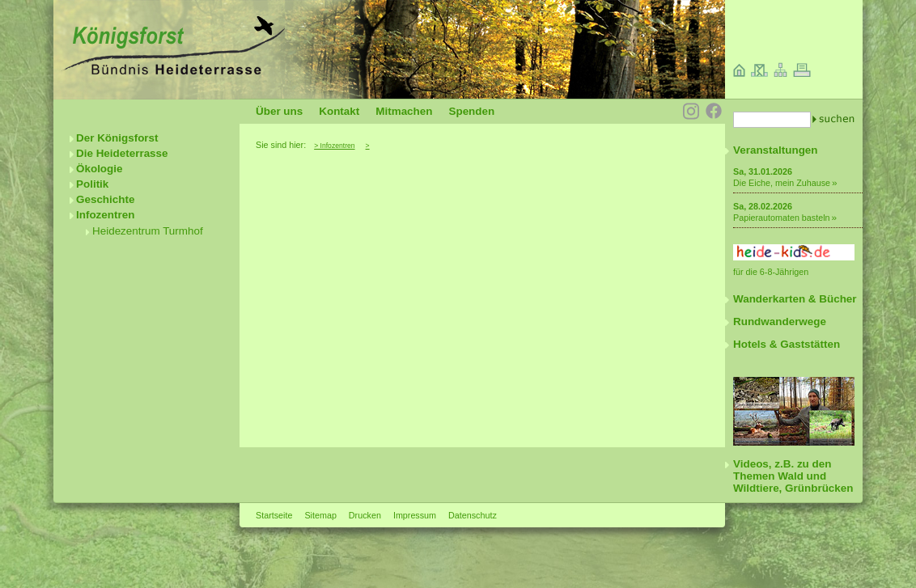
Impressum (415, 515)
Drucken (365, 515)
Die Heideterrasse (122, 153)
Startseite (274, 515)
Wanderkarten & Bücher (795, 299)
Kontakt (339, 111)
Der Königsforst (117, 138)
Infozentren (105, 215)
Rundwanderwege (780, 321)
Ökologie (100, 169)
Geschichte (105, 199)
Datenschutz (473, 515)
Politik (92, 184)
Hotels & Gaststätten (787, 344)
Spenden (471, 111)
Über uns (279, 111)
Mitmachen (404, 111)
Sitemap (320, 515)
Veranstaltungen (776, 150)
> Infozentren (334, 146)
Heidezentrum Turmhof (148, 231)
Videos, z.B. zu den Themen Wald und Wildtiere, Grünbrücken (793, 476)
